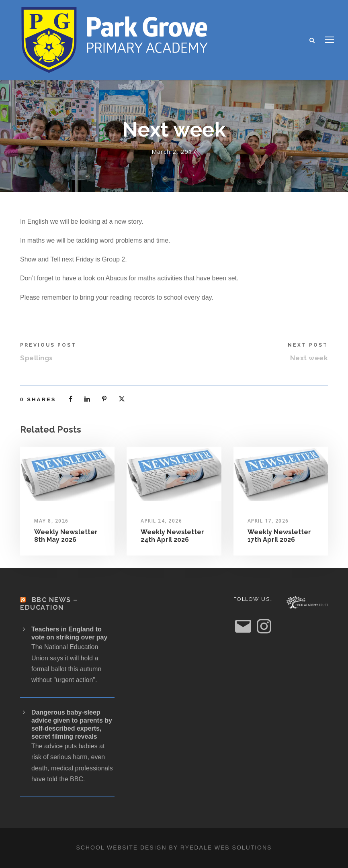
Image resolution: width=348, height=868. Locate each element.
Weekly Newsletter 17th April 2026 (279, 536)
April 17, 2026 (268, 521)
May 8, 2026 (51, 521)
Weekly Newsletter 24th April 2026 (172, 536)
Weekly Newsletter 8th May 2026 (66, 536)
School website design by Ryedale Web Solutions (174, 848)
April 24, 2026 (161, 521)
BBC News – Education (49, 604)
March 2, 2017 (174, 151)
